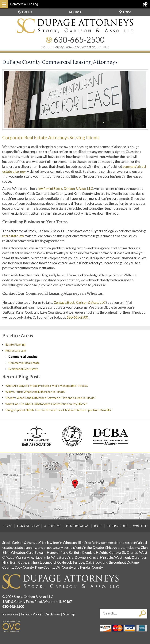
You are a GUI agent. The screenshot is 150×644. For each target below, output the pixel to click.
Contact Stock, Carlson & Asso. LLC (80, 302)
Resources (10, 614)
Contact (140, 526)
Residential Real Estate (23, 369)
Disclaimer (52, 614)
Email (75, 12)
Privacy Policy (31, 614)
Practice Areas (77, 526)
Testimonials (117, 526)
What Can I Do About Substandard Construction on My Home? (46, 404)
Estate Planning (15, 344)
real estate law (13, 236)
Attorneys (52, 526)
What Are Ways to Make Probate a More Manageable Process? (47, 386)
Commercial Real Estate (24, 363)
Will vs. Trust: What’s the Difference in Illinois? (35, 392)
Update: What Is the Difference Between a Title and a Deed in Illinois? (50, 398)
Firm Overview (28, 526)
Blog (98, 526)
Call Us (25, 12)
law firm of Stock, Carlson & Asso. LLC (65, 189)
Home (8, 526)
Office (125, 12)
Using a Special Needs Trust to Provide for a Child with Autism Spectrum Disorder (58, 410)
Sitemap (69, 614)
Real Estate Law (16, 350)
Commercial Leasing (23, 357)
